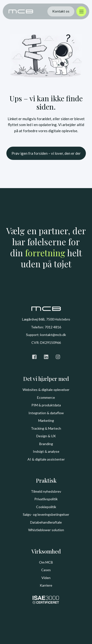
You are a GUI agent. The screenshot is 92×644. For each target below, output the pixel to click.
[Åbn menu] (81, 11)
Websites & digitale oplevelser (46, 390)
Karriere (46, 585)
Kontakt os (61, 11)
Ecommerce (46, 397)
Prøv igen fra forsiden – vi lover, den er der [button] (46, 153)
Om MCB (46, 562)
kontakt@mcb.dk (53, 335)
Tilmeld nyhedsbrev (46, 491)
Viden (46, 578)
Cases (46, 570)
